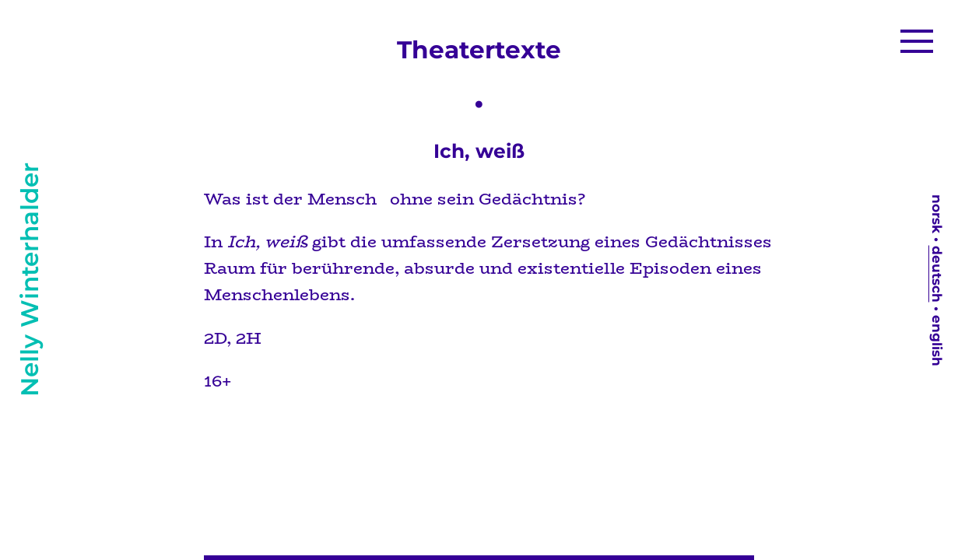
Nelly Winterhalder (30, 280)
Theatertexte (479, 50)
